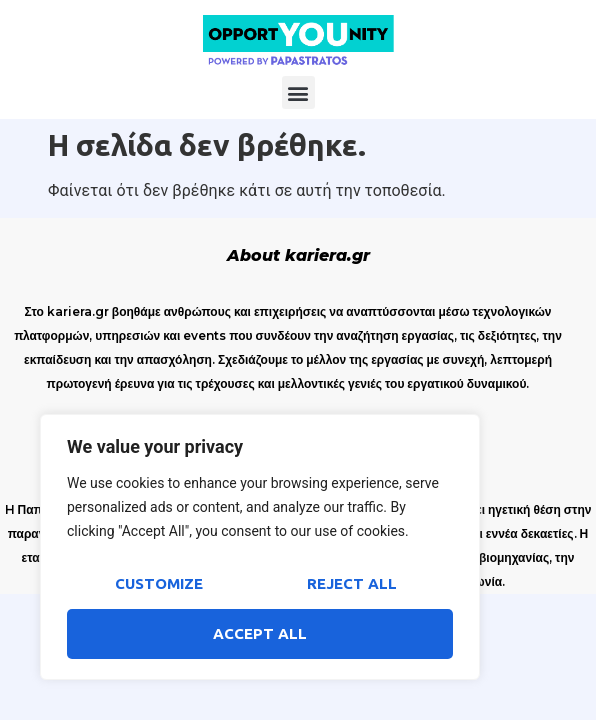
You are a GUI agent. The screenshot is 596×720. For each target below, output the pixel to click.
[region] (260, 547)
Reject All (352, 583)
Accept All (260, 633)
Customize (159, 583)
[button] (298, 92)
